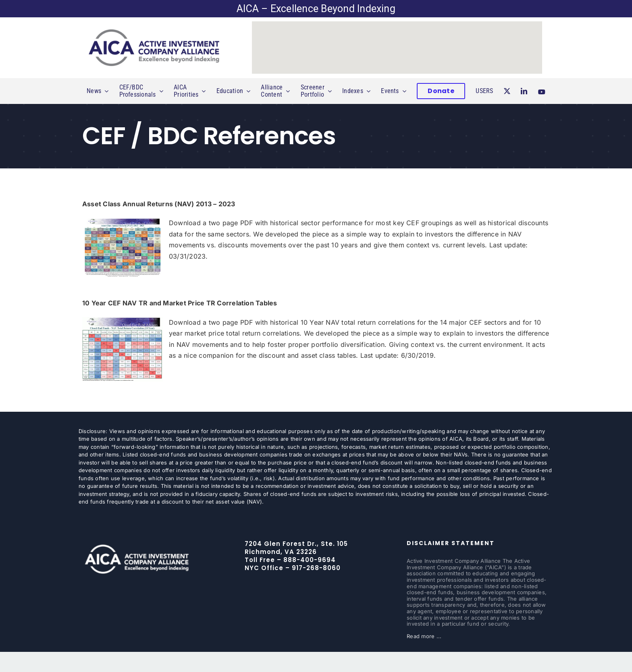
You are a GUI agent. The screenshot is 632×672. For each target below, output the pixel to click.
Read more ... (424, 636)
